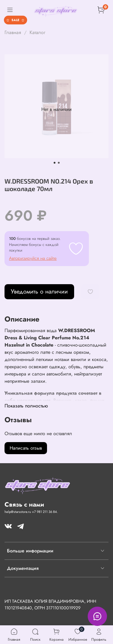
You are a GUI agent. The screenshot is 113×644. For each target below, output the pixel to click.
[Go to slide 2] (59, 163)
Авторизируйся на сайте (33, 258)
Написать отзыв (26, 448)
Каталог (37, 32)
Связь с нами (24, 504)
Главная (13, 32)
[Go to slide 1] (55, 163)
